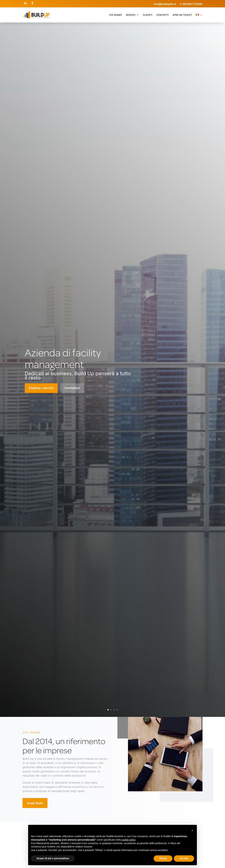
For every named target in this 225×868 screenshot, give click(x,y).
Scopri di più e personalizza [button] (53, 858)
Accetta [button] (184, 858)
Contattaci (72, 388)
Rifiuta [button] (163, 858)
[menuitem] (199, 15)
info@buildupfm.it (167, 4)
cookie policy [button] (129, 840)
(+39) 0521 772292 (191, 4)
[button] (192, 830)
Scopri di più (35, 803)
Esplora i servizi (41, 388)
